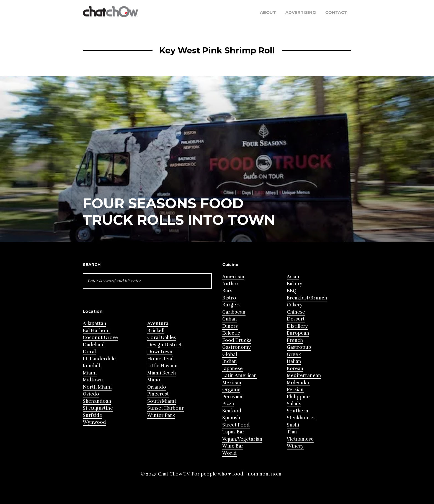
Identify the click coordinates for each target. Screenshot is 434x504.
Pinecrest (158, 394)
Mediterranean (304, 375)
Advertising (301, 12)
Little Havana (162, 366)
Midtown (93, 380)
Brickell (156, 331)
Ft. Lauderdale (99, 359)
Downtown (160, 352)
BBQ (292, 291)
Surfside (92, 415)
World (229, 453)
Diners (230, 326)
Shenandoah (97, 401)
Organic (231, 390)
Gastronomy (237, 347)
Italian (294, 361)
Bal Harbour (97, 331)
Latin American (240, 375)
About (268, 12)
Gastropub (299, 347)
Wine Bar (233, 446)
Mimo (154, 380)
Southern (298, 411)
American (233, 277)
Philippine (298, 397)
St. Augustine (98, 408)
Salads (294, 404)
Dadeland (94, 345)
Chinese (296, 312)
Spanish (231, 418)
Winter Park (161, 415)
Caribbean (234, 312)
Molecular (298, 383)
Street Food (236, 425)
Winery (295, 446)
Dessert (296, 319)
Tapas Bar (233, 432)
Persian (295, 390)
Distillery (297, 326)
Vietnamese (300, 439)
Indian (230, 361)
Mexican (232, 383)
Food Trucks (237, 340)
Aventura (158, 323)
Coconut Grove (100, 338)
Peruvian (232, 397)
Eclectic (231, 333)
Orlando (157, 387)
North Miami (97, 387)
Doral (89, 352)
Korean (295, 369)
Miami (90, 373)
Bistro (229, 298)
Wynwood (94, 422)
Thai (292, 432)
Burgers (231, 305)
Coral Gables (162, 338)
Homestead (161, 359)
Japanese (232, 369)
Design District (165, 345)
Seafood (232, 411)
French (295, 340)
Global (230, 354)
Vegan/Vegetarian (242, 439)
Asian (293, 277)
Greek (294, 354)
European (298, 333)
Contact (336, 12)
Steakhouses (301, 418)
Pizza (228, 404)
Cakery (295, 305)
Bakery (294, 284)
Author (230, 284)
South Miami (162, 401)
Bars (227, 291)
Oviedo (91, 394)
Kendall (91, 366)
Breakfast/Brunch (307, 298)
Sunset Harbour (166, 408)
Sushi (293, 425)
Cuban (230, 319)
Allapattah (94, 323)
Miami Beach (162, 373)
